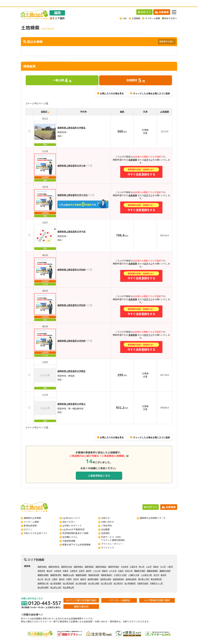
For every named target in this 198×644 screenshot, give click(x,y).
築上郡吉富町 (43, 581)
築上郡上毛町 (56, 581)
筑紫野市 (41, 564)
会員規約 (105, 527)
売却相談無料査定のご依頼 (75, 527)
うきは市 (97, 564)
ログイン (144, 6)
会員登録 (162, 6)
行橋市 (55, 573)
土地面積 (165, 105)
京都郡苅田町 (143, 577)
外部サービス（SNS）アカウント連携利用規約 (113, 532)
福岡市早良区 (114, 560)
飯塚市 (164, 568)
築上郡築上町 (69, 581)
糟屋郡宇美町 (140, 564)
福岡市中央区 (67, 560)
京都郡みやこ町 (156, 577)
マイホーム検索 (31, 515)
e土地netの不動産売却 (73, 523)
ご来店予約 (106, 519)
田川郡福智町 (130, 577)
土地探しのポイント (72, 519)
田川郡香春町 (56, 577)
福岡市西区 (89, 560)
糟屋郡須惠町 (43, 568)
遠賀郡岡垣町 (118, 573)
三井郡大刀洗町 (120, 568)
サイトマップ (108, 541)
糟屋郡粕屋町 (81, 568)
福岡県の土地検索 (32, 511)
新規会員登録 (30, 519)
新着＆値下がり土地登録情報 (76, 538)
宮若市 (76, 573)
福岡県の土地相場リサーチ (153, 511)
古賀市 (82, 564)
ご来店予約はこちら (99, 469)
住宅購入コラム (70, 530)
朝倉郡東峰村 (107, 568)
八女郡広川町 (146, 568)
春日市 (49, 564)
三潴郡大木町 (134, 568)
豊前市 (62, 573)
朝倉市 (105, 564)
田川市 (40, 573)
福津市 (89, 564)
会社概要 (105, 523)
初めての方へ (69, 515)
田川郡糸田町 (81, 577)
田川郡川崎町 (94, 577)
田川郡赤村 (118, 577)
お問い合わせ (108, 515)
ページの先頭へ (191, 637)
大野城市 (57, 564)
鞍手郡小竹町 (144, 573)
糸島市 (121, 564)
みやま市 (113, 564)
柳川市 (142, 560)
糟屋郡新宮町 (56, 568)
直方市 (156, 568)
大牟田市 (125, 560)
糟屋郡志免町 (165, 564)
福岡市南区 (78, 560)
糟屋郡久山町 (69, 568)
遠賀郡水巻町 (106, 573)
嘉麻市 (83, 573)
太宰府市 (73, 564)
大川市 (163, 560)
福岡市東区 (42, 560)
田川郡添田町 (69, 577)
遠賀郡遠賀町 (131, 573)
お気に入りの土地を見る (111, 87)
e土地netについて (71, 511)
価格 (122, 105)
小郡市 (170, 560)
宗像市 (65, 564)
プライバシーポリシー (112, 537)
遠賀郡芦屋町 (93, 573)
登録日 (44, 105)
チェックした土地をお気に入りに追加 (150, 87)
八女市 (149, 560)
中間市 (69, 573)
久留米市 (133, 560)
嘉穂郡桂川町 (43, 577)
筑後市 (156, 560)
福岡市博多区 (54, 560)
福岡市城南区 (101, 560)
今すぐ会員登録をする (141, 165)
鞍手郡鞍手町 (156, 573)
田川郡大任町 (107, 577)
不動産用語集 (69, 534)
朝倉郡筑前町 (94, 568)
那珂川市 (129, 564)
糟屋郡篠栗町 (152, 564)
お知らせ (105, 511)
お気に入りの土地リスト (36, 527)
